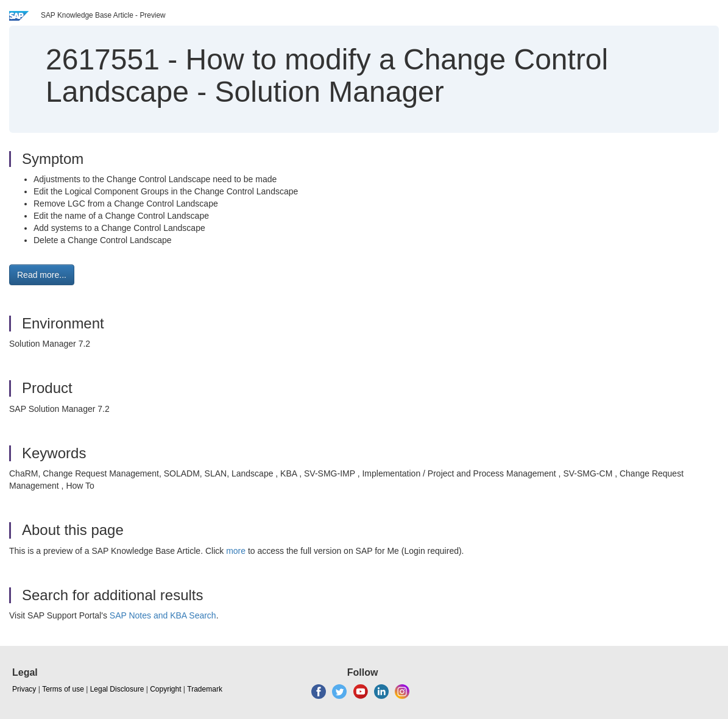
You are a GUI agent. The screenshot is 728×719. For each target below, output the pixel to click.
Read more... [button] (42, 275)
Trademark (205, 689)
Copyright (165, 689)
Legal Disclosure (117, 689)
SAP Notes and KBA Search (163, 615)
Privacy (24, 689)
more (236, 551)
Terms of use (63, 689)
